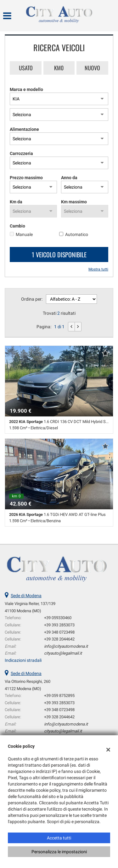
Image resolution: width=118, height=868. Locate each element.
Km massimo (74, 202)
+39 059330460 (58, 618)
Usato (26, 68)
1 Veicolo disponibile (59, 255)
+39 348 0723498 (59, 632)
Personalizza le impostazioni (59, 852)
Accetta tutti (59, 838)
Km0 (59, 68)
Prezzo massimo (26, 178)
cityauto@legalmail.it (63, 653)
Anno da (69, 178)
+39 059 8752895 (59, 696)
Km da (16, 202)
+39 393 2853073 (59, 625)
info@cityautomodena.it (66, 646)
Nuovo (92, 68)
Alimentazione (24, 129)
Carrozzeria (21, 153)
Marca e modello (26, 89)
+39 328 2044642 (59, 639)
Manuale (24, 234)
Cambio (17, 226)
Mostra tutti (98, 269)
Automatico (77, 234)
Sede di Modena (26, 596)
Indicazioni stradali (23, 660)
